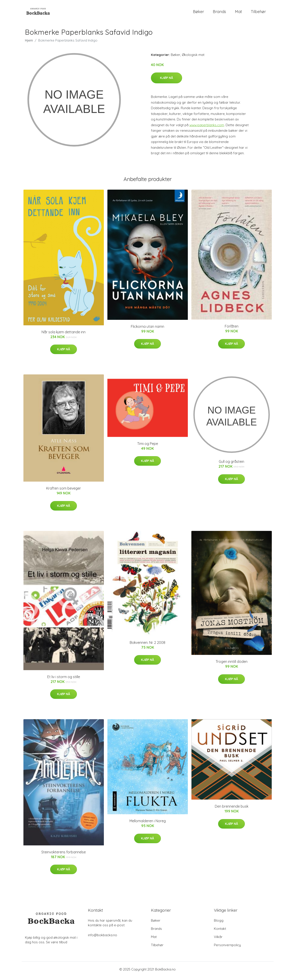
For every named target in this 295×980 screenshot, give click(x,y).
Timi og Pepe (148, 447)
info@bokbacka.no (103, 938)
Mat (238, 13)
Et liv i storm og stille (64, 680)
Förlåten (232, 329)
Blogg (219, 924)
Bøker (198, 13)
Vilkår (218, 940)
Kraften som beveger (64, 492)
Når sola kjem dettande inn (64, 335)
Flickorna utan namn (147, 330)
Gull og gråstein (231, 465)
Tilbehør (258, 13)
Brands (219, 13)
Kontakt (220, 932)
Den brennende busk (232, 809)
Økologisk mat (193, 58)
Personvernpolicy (227, 948)
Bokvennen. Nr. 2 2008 (147, 646)
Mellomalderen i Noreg (148, 824)
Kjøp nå (167, 81)
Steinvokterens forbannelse (64, 855)
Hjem (29, 43)
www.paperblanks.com (207, 128)
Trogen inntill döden (232, 665)
